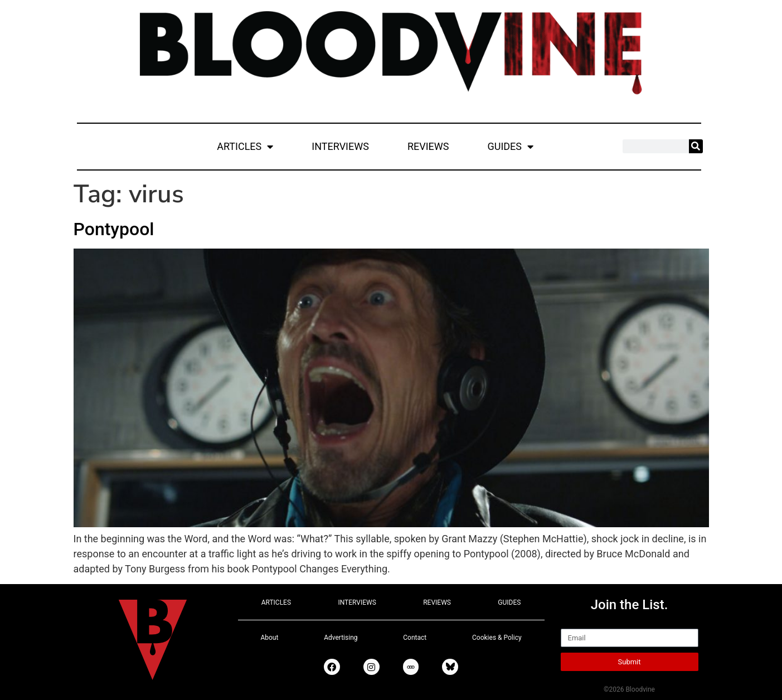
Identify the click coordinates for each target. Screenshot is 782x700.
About (269, 638)
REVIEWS (428, 146)
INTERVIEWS (340, 146)
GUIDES (510, 147)
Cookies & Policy (497, 638)
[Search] (696, 146)
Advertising (341, 638)
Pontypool (114, 229)
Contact (415, 638)
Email (573, 624)
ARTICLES (245, 147)
